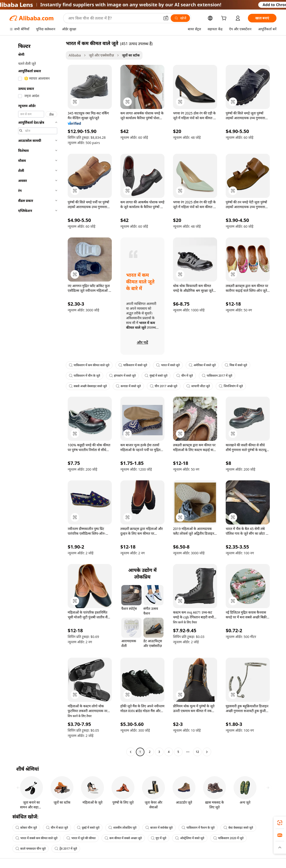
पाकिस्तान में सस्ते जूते (133, 365)
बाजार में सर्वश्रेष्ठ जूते (159, 828)
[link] (280, 823)
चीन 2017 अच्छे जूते (164, 386)
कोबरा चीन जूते (26, 828)
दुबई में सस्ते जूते (88, 828)
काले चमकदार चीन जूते (31, 849)
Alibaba (75, 55)
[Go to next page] (207, 752)
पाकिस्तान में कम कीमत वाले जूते (89, 365)
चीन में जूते (185, 376)
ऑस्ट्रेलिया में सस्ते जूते (190, 838)
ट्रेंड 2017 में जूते (66, 849)
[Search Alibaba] (114, 18)
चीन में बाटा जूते (57, 828)
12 (197, 752)
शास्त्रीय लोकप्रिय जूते (122, 828)
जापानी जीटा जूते (198, 386)
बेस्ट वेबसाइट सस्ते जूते (238, 828)
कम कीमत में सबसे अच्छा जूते (123, 838)
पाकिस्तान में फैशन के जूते (198, 828)
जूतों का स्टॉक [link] (131, 55)
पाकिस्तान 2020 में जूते (228, 838)
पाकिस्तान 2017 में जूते (217, 376)
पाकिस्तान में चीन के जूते (84, 376)
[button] (166, 18)
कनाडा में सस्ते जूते (128, 386)
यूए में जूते (159, 838)
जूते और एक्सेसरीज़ (101, 55)
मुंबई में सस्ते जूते (156, 376)
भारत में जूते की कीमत (81, 838)
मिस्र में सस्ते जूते (236, 365)
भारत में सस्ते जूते (168, 365)
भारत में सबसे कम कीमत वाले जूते (36, 838)
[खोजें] (180, 18)
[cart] (225, 19)
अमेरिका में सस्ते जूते (202, 365)
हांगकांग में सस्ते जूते (122, 376)
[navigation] (36, 398)
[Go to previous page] (131, 752)
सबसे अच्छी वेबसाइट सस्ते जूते (88, 386)
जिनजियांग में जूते (231, 386)
